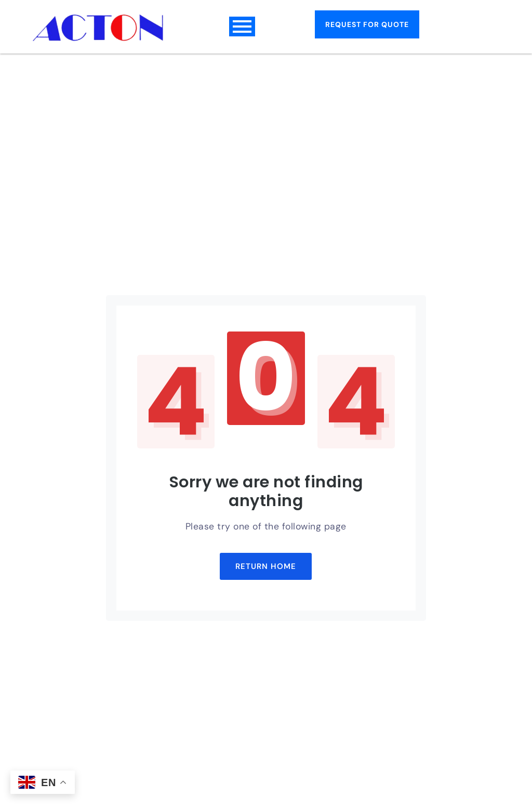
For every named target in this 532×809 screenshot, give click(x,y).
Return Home (266, 566)
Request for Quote (367, 24)
